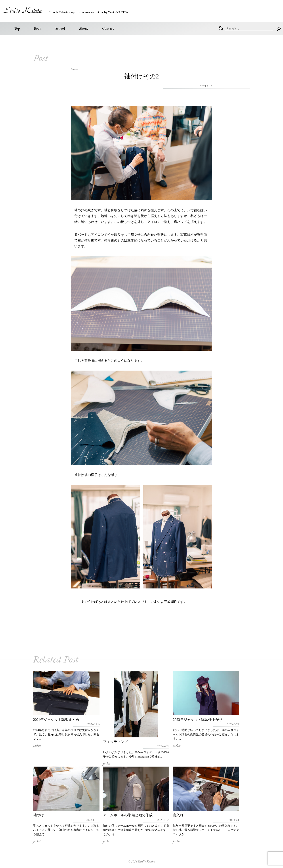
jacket (74, 69)
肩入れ (178, 815)
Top (17, 28)
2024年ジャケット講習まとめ (56, 720)
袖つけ (38, 815)
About (83, 28)
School (60, 28)
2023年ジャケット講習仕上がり (198, 720)
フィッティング (115, 742)
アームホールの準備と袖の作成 (128, 815)
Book (38, 28)
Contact (108, 28)
